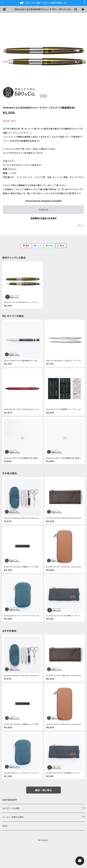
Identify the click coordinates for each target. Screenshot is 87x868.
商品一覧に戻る (43, 790)
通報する (81, 225)
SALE (5, 826)
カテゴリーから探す (11, 808)
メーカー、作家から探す (13, 817)
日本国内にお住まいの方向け (43, 218)
